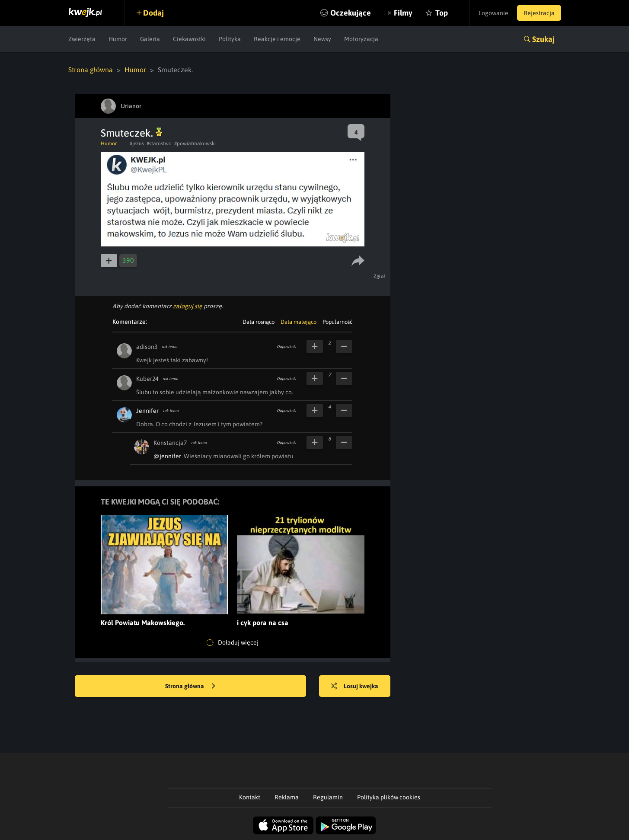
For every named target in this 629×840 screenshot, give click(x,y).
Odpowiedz (286, 347)
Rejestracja (539, 13)
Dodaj (153, 13)
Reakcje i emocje (277, 39)
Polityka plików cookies (389, 797)
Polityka (230, 39)
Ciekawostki (189, 39)
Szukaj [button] (543, 39)
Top (442, 13)
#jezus (137, 144)
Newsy (322, 39)
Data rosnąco (259, 322)
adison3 (147, 347)
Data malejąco (299, 322)
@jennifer (167, 456)
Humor (118, 39)
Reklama (287, 797)
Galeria (150, 39)
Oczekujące (351, 13)
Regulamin (328, 797)
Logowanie (493, 13)
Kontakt (250, 797)
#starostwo (159, 144)
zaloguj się (188, 306)
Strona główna (91, 70)
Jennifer (147, 411)
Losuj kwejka (354, 687)
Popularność (337, 322)
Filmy (403, 13)
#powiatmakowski (195, 144)
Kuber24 (147, 379)
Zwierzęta (82, 39)
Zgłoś (380, 276)
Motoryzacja (361, 39)
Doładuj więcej (233, 643)
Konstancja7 (170, 443)
